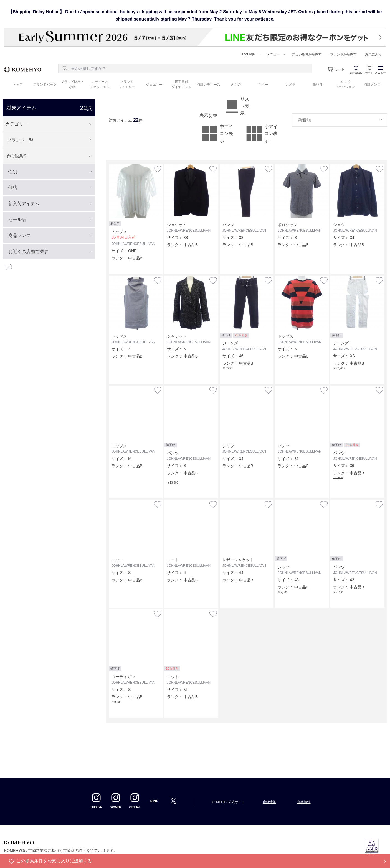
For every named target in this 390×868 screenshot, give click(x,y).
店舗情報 (269, 802)
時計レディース (209, 85)
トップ (18, 85)
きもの (236, 85)
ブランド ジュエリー (127, 84)
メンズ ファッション (345, 84)
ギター (263, 85)
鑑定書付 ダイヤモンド (181, 84)
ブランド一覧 (20, 140)
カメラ (290, 85)
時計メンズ (372, 85)
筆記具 (318, 85)
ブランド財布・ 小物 (72, 84)
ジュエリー (154, 85)
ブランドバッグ (45, 85)
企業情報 (304, 802)
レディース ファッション (100, 84)
